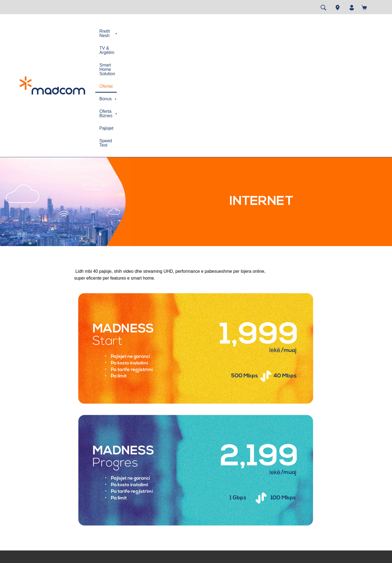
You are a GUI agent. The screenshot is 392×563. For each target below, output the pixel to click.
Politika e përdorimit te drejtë (131, 485)
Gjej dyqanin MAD (184, 489)
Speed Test (337, 31)
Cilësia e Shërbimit (123, 513)
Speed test (177, 470)
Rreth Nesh (113, 31)
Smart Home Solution (189, 31)
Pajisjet (311, 31)
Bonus (248, 31)
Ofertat (224, 31)
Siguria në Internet (122, 504)
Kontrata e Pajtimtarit (63, 489)
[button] (113, 31)
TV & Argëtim (147, 31)
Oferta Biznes (280, 31)
